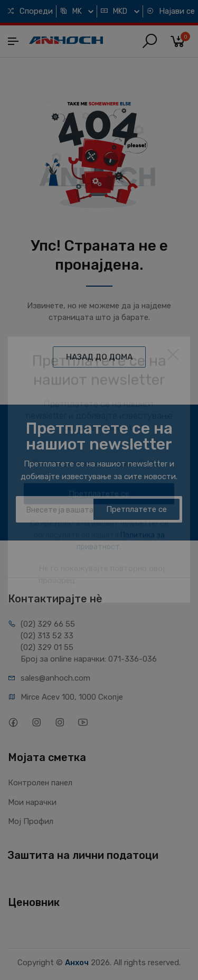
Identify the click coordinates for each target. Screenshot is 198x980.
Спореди (30, 11)
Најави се (171, 11)
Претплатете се (136, 509)
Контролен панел (40, 783)
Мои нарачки (32, 802)
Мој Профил (31, 821)
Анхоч (77, 963)
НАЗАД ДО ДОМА (99, 357)
